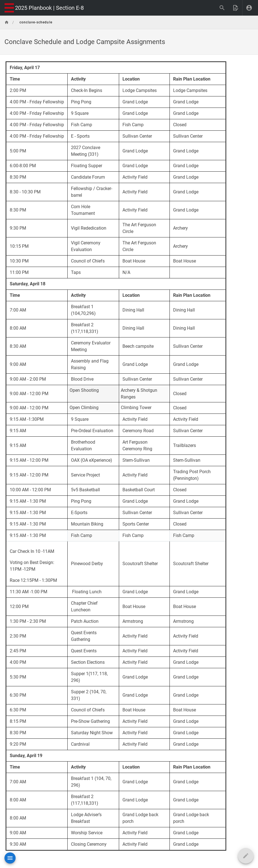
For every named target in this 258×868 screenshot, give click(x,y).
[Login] (249, 8)
